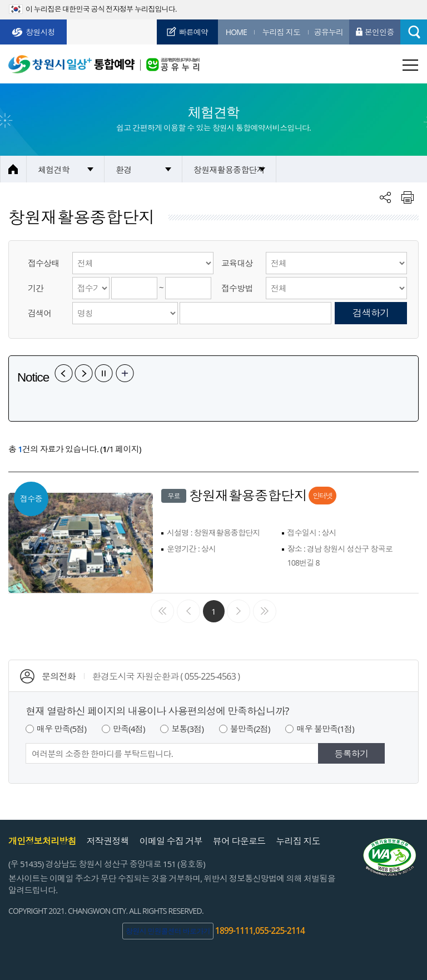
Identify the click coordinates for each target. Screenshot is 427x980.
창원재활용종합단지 (229, 170)
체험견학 (54, 170)
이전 (64, 373)
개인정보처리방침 (42, 841)
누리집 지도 (298, 841)
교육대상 (237, 263)
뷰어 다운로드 (239, 841)
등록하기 (352, 754)
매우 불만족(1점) (325, 729)
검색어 (40, 313)
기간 (36, 288)
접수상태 (44, 263)
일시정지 (104, 373)
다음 (84, 373)
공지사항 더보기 (125, 373)
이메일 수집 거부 (171, 841)
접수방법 (237, 288)
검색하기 (371, 313)
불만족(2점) (250, 729)
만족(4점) (129, 729)
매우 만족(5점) (61, 729)
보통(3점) (187, 729)
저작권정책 (108, 841)
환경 (123, 170)
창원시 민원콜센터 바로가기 (168, 931)
